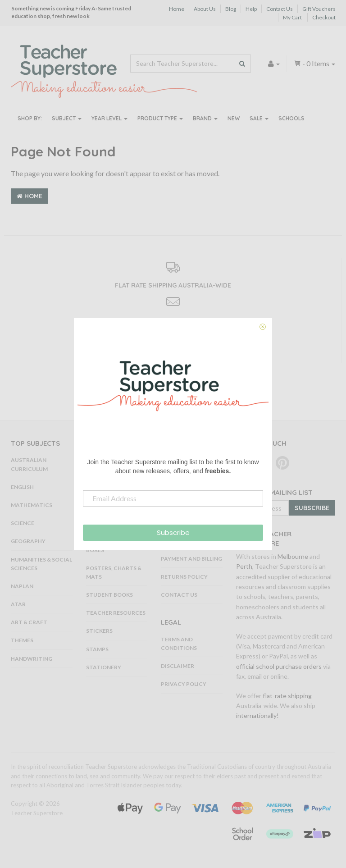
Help (251, 9)
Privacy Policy (184, 684)
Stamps (97, 649)
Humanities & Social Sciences (41, 564)
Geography (28, 541)
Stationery (104, 667)
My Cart (292, 17)
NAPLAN (22, 586)
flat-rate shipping (287, 696)
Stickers (99, 631)
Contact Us (280, 9)
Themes (22, 640)
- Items (314, 63)
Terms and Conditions (179, 644)
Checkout (324, 17)
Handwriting (32, 659)
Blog (231, 9)
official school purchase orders (279, 666)
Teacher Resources (116, 613)
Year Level (109, 118)
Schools (291, 118)
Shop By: (30, 118)
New (234, 118)
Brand (205, 118)
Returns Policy (184, 577)
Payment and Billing (191, 559)
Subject (67, 118)
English (22, 487)
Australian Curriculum (29, 464)
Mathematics (32, 505)
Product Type (160, 118)
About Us (205, 9)
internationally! (257, 715)
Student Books (109, 595)
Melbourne (293, 556)
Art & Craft (29, 622)
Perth (244, 566)
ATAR (18, 604)
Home (177, 9)
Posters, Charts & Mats (114, 572)
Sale (259, 118)
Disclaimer (178, 666)
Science (23, 523)
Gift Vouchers (319, 9)
